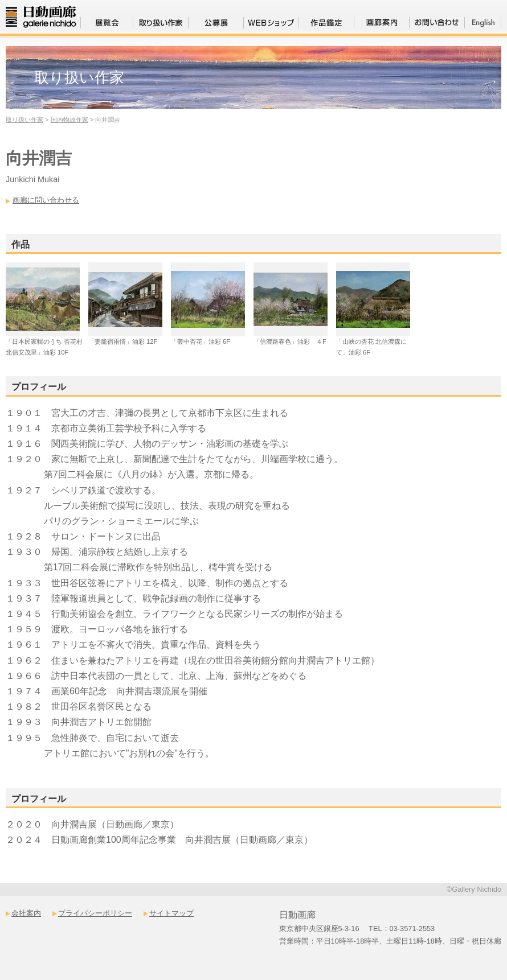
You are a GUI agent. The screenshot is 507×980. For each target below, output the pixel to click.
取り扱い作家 (24, 120)
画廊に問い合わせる (46, 200)
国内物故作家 (69, 120)
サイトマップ (171, 913)
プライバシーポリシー (95, 913)
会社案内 (26, 913)
